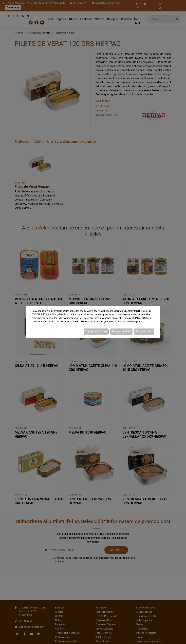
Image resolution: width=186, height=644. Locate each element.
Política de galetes (134, 322)
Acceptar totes (144, 332)
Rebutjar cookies (121, 332)
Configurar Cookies (96, 332)
